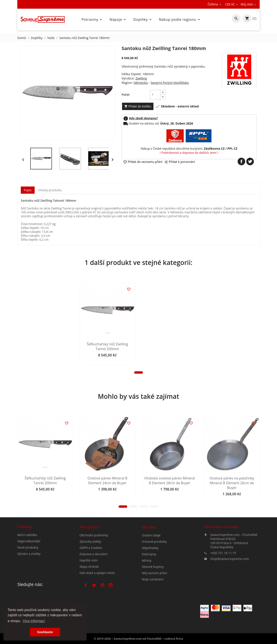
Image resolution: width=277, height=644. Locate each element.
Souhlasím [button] (45, 632)
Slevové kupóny (153, 592)
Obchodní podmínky (94, 557)
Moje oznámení (153, 604)
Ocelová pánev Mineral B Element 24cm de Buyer (107, 517)
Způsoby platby (90, 564)
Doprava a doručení (93, 576)
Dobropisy (149, 579)
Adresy (147, 586)
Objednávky (150, 573)
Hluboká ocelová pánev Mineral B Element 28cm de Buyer (170, 517)
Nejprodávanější (29, 555)
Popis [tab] (28, 190)
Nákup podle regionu (180, 19)
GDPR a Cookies (91, 570)
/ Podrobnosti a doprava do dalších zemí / (189, 153)
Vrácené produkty (154, 567)
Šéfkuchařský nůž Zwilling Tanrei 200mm (45, 383)
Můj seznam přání (154, 598)
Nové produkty (28, 562)
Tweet (250, 161)
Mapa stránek (89, 589)
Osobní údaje (151, 560)
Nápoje (118, 19)
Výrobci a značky (29, 568)
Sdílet (241, 161)
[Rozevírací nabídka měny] (232, 4)
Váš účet (148, 552)
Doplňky (143, 19)
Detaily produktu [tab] (50, 190)
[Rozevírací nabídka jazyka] (215, 4)
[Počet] (155, 95)
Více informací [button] (34, 621)
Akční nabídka (27, 549)
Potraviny (92, 19)
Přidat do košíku (138, 106)
